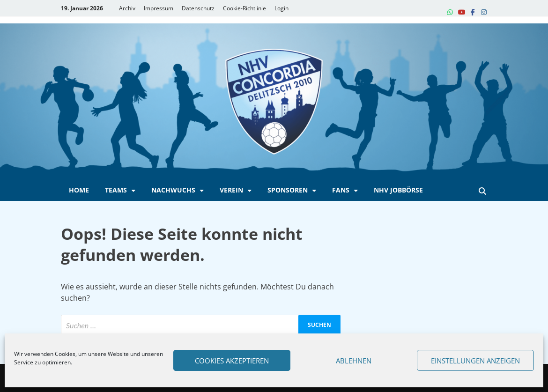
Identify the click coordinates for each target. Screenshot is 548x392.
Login (281, 8)
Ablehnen (354, 361)
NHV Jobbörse (398, 190)
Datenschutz (198, 8)
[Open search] (482, 192)
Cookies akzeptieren (232, 361)
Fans (341, 190)
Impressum (159, 8)
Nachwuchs (173, 190)
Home (79, 190)
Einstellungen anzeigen (475, 361)
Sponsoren (288, 190)
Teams (116, 190)
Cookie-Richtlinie (244, 8)
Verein (231, 190)
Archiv (127, 8)
